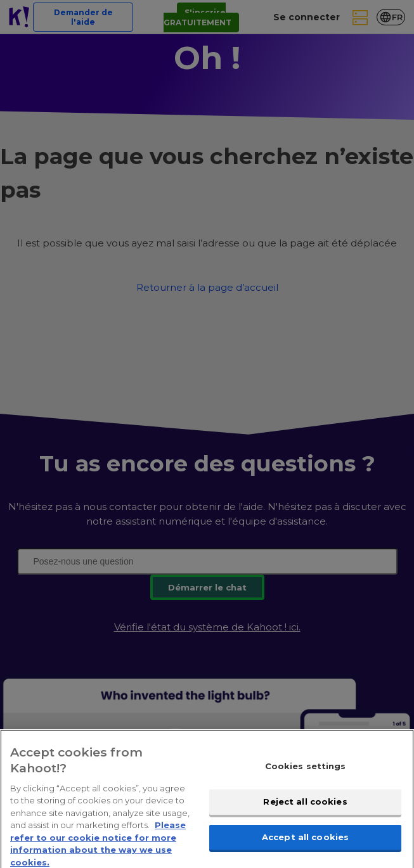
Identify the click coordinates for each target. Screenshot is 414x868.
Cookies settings (306, 771)
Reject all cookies (305, 806)
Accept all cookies (305, 841)
